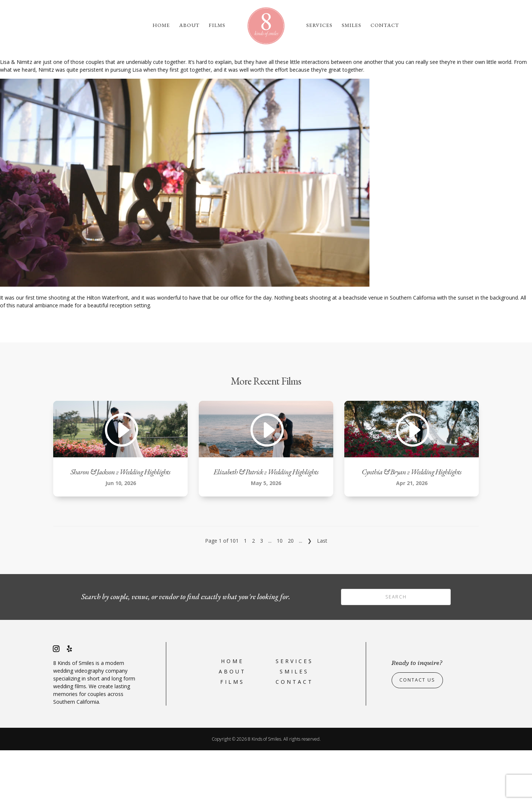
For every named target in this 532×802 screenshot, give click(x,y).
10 (280, 592)
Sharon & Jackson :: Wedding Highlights (120, 523)
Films (217, 25)
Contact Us (420, 732)
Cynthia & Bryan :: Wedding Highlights (412, 523)
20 (291, 592)
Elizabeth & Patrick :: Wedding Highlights (266, 523)
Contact (385, 25)
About (189, 25)
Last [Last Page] (322, 592)
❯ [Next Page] (310, 592)
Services (319, 25)
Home (161, 25)
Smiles (352, 25)
